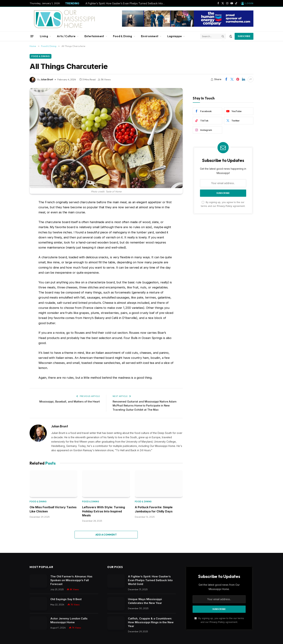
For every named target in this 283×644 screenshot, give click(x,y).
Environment (150, 36)
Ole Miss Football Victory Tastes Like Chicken (53, 509)
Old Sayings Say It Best (66, 599)
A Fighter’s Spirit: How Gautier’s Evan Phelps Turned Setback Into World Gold (126, 3)
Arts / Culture (66, 36)
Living (44, 36)
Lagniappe (175, 36)
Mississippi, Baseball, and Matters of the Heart (69, 402)
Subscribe (244, 36)
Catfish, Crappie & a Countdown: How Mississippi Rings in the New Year (151, 622)
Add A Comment (106, 535)
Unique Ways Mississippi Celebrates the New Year (145, 601)
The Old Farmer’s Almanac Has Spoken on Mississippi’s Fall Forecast (71, 580)
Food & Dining (123, 36)
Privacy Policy (225, 206)
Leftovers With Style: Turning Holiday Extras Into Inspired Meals (104, 511)
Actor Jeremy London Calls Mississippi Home (69, 620)
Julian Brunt (47, 79)
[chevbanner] (188, 26)
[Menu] (32, 36)
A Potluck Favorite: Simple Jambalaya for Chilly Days (154, 509)
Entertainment (94, 36)
